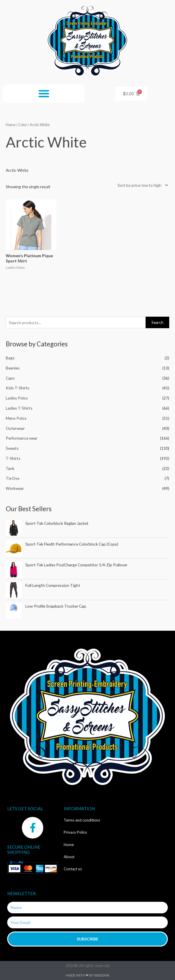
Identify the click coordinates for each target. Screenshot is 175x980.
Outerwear (15, 428)
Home (11, 125)
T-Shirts (13, 458)
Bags (10, 358)
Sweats (12, 448)
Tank (10, 468)
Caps (10, 378)
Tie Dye (13, 478)
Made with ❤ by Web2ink (88, 975)
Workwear (15, 488)
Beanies (13, 368)
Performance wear (22, 438)
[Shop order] (142, 185)
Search (157, 322)
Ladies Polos (17, 398)
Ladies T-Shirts (19, 408)
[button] (44, 94)
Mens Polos (16, 418)
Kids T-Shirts (18, 388)
